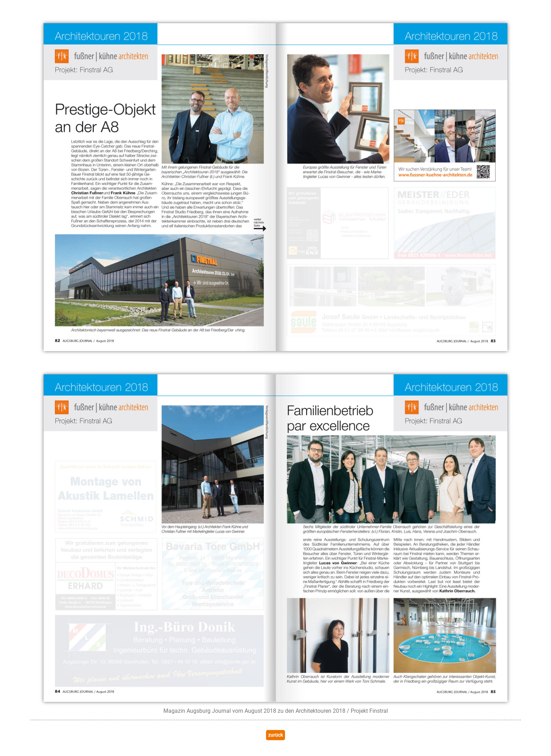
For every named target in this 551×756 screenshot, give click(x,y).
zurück (275, 735)
